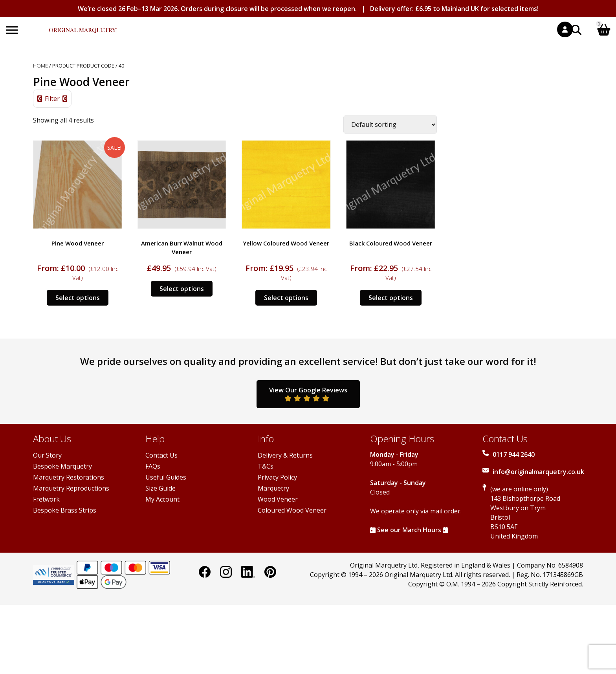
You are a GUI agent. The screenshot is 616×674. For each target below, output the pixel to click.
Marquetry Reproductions (71, 488)
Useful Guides (166, 477)
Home (40, 66)
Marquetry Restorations (69, 477)
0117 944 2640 (514, 454)
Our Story (47, 455)
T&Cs (266, 466)
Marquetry (273, 488)
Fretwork (46, 499)
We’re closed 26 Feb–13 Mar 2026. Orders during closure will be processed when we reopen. (217, 9)
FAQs (153, 466)
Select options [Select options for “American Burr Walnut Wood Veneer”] (182, 289)
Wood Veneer (278, 499)
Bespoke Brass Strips (65, 510)
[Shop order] (390, 125)
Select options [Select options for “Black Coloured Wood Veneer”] (391, 298)
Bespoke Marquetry (62, 466)
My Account (162, 499)
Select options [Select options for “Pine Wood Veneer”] (78, 298)
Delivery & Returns (285, 455)
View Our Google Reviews (308, 394)
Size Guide (160, 488)
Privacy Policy (277, 477)
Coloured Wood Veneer (292, 510)
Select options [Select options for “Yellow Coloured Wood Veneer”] (286, 298)
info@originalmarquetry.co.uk (538, 472)
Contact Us (161, 455)
